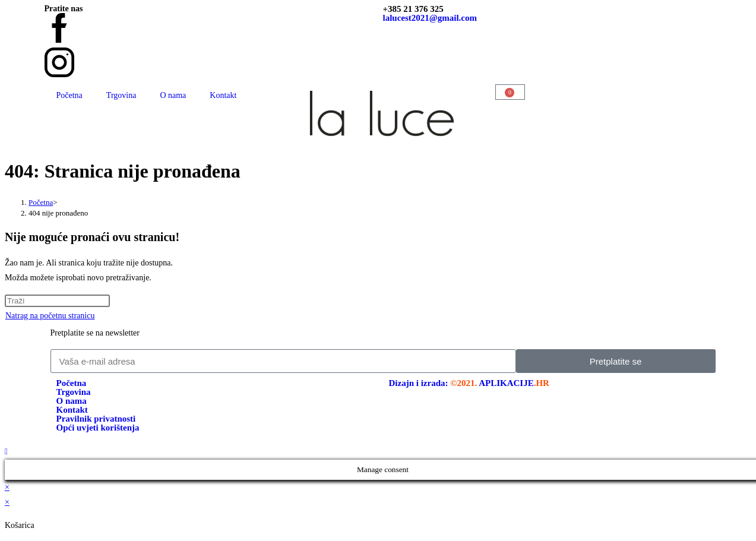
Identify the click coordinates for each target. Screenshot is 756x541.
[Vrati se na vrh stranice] (6, 452)
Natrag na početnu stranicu (50, 316)
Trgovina (121, 95)
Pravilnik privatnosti (96, 419)
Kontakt (223, 95)
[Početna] (41, 202)
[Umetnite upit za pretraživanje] (57, 301)
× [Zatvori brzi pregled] (7, 487)
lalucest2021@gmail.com (430, 18)
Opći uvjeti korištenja (98, 428)
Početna (69, 95)
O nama (173, 95)
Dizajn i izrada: (469, 383)
